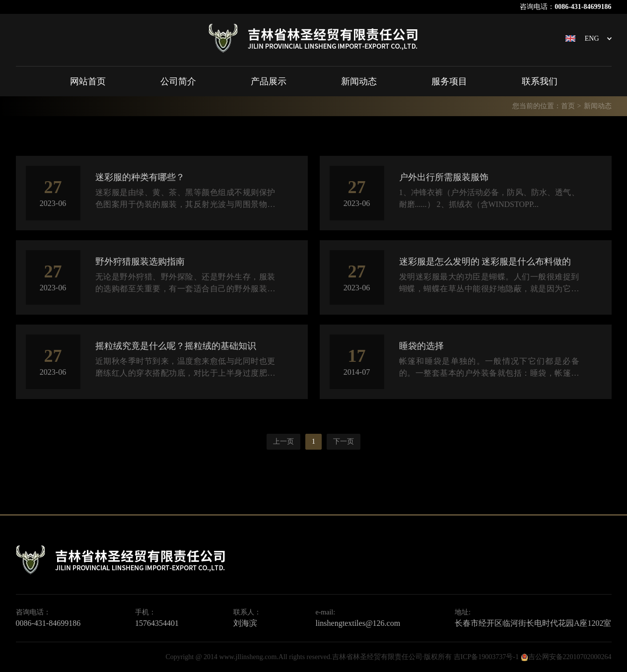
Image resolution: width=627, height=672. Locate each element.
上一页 (283, 441)
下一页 (344, 441)
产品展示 (269, 81)
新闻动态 (359, 81)
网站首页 (88, 81)
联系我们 (540, 81)
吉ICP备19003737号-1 (486, 657)
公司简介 (178, 81)
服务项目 (449, 81)
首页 (568, 106)
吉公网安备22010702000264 (570, 657)
